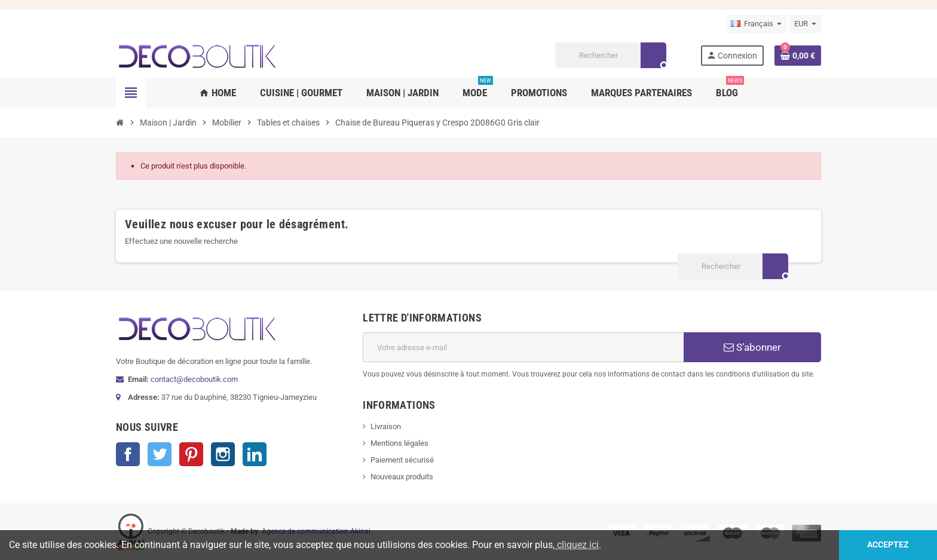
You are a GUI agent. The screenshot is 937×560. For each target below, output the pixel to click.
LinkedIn (255, 454)
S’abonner (752, 347)
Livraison (386, 426)
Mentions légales (399, 443)
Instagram (223, 454)
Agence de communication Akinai (316, 531)
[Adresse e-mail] (523, 347)
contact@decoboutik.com (194, 379)
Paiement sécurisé (402, 460)
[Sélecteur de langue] (756, 24)
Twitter (160, 454)
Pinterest (191, 454)
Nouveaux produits (402, 477)
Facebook (128, 454)
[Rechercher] (610, 55)
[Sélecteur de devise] (805, 24)
